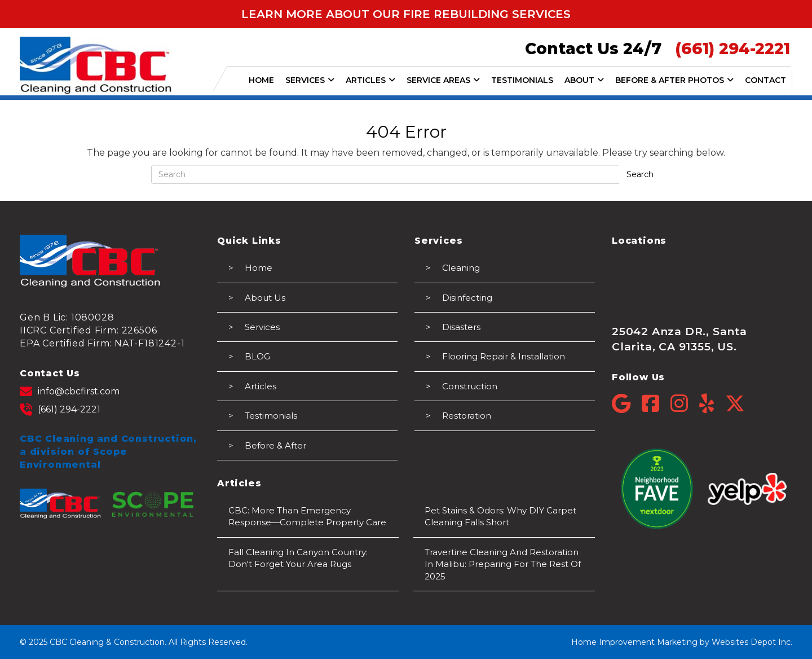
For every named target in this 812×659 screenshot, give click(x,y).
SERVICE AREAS (443, 80)
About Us (265, 298)
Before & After (275, 445)
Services (262, 327)
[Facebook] (656, 404)
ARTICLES (370, 80)
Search (640, 174)
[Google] (627, 404)
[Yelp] (712, 404)
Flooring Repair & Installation (504, 356)
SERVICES (310, 80)
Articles (261, 386)
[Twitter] (735, 404)
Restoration (467, 416)
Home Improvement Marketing (634, 642)
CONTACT (765, 80)
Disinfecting (467, 298)
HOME (261, 80)
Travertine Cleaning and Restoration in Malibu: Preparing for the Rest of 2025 (503, 564)
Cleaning (461, 268)
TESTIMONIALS (522, 80)
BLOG (257, 356)
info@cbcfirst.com (70, 392)
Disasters (461, 327)
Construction (470, 386)
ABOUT (584, 80)
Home (259, 268)
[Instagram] (685, 404)
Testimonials (271, 416)
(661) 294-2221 (60, 410)
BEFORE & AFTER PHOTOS (674, 80)
